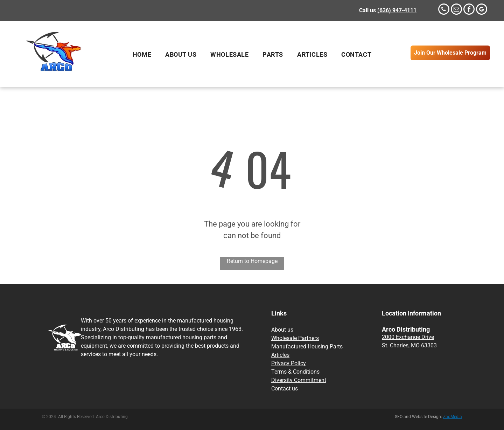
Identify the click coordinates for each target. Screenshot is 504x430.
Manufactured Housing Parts (307, 346)
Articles (280, 355)
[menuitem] (142, 55)
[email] (456, 10)
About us (282, 330)
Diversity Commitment (299, 380)
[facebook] (469, 10)
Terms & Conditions (295, 372)
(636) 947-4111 (397, 10)
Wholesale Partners (295, 338)
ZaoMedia (453, 417)
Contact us (285, 389)
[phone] (444, 10)
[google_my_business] (482, 10)
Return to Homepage (252, 261)
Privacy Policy (289, 363)
